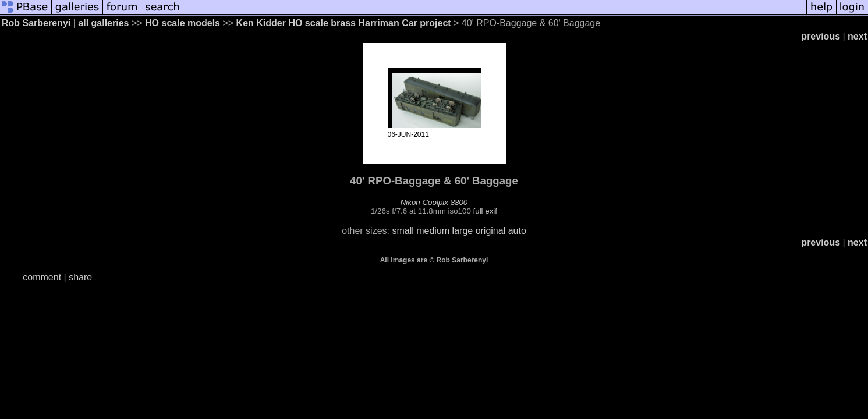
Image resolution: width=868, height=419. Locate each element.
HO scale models (183, 23)
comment (42, 277)
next (857, 36)
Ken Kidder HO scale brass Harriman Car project (344, 23)
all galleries (103, 23)
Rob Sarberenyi (36, 23)
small (403, 231)
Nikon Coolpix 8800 (434, 202)
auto (517, 231)
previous (821, 36)
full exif (485, 211)
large (463, 231)
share (80, 277)
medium (433, 231)
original (491, 231)
